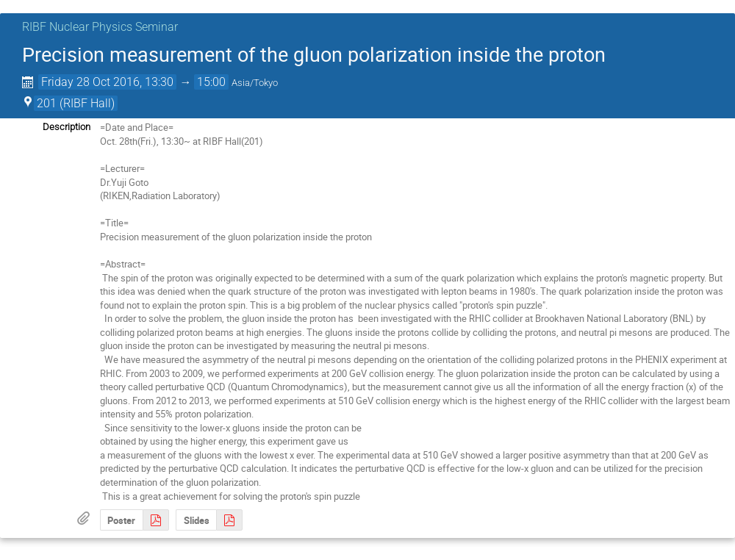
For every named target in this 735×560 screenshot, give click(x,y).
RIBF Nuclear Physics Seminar (100, 27)
